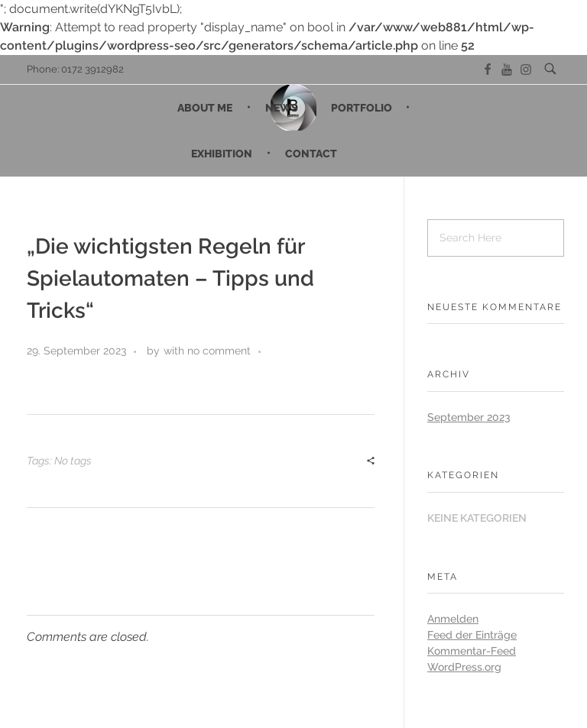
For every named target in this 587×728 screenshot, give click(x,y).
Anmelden (453, 619)
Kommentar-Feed (472, 651)
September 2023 (469, 417)
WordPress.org (464, 667)
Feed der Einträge (472, 635)
